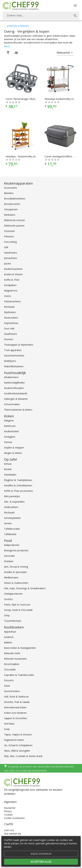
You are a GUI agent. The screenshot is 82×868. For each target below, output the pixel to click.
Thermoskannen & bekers (18, 410)
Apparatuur (10, 632)
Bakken (8, 642)
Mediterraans (11, 577)
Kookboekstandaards (16, 393)
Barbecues (10, 426)
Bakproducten (12, 545)
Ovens (7, 296)
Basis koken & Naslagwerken (20, 648)
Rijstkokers (10, 312)
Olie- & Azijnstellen (14, 502)
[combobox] (41, 16)
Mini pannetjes (12, 496)
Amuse (8, 464)
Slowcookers (11, 318)
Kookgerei (10, 437)
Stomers (9, 339)
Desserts (9, 680)
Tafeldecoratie (12, 529)
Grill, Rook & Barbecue (16, 697)
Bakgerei (9, 420)
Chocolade (10, 669)
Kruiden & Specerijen (15, 572)
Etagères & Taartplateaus (18, 480)
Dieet (7, 686)
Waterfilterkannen (14, 366)
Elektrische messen (14, 220)
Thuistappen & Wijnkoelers (19, 345)
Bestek (8, 469)
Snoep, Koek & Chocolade (18, 610)
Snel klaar (9, 724)
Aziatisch (9, 637)
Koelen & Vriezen (13, 274)
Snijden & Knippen (14, 448)
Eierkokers (10, 215)
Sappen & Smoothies (16, 718)
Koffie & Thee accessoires (18, 491)
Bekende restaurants (15, 659)
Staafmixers (11, 334)
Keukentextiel (11, 431)
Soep (7, 615)
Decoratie (9, 556)
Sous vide (9, 328)
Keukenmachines (13, 269)
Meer (7, 46)
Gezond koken (12, 691)
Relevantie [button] (63, 53)
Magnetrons (11, 291)
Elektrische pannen (14, 226)
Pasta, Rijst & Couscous (17, 605)
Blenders (9, 193)
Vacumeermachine (14, 356)
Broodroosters (12, 204)
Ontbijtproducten (13, 594)
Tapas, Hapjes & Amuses (18, 734)
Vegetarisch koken (14, 740)
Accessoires (11, 188)
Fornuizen (9, 231)
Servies (8, 523)
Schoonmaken (12, 404)
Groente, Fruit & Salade (17, 702)
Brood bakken (12, 664)
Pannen (8, 442)
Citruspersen (11, 209)
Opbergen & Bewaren (16, 399)
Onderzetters (11, 507)
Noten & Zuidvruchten (16, 583)
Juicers (8, 263)
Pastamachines (12, 301)
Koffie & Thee (12, 280)
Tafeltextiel (10, 534)
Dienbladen (10, 475)
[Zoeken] (37, 16)
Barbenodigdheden (14, 383)
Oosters (8, 599)
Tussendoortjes (13, 621)
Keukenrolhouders (14, 388)
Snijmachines (11, 323)
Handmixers (11, 253)
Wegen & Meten (13, 453)
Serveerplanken (12, 518)
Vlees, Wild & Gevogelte (17, 751)
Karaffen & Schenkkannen (18, 485)
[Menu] (75, 6)
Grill (6, 247)
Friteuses (9, 236)
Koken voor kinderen (15, 713)
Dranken (9, 561)
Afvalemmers (11, 377)
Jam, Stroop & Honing (16, 567)
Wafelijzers (10, 361)
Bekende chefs (12, 653)
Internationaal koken (15, 707)
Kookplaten (10, 285)
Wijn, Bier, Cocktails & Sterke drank (23, 756)
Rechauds (9, 307)
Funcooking (10, 242)
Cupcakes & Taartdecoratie (19, 675)
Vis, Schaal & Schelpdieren (18, 745)
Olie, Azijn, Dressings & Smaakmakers (25, 588)
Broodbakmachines (15, 199)
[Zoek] (75, 16)
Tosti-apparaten (13, 350)
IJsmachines (11, 258)
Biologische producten (16, 550)
